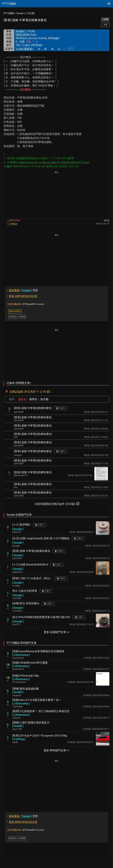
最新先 (22, 399)
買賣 (23, 290)
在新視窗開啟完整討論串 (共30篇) (57, 504)
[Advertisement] (56, 195)
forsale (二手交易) (26, 13)
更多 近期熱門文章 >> (56, 632)
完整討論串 (16, 392)
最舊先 (33, 399)
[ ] (18, 529)
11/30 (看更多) (24, 49)
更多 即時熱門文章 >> (56, 750)
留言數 (44, 399)
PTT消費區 (9, 13)
